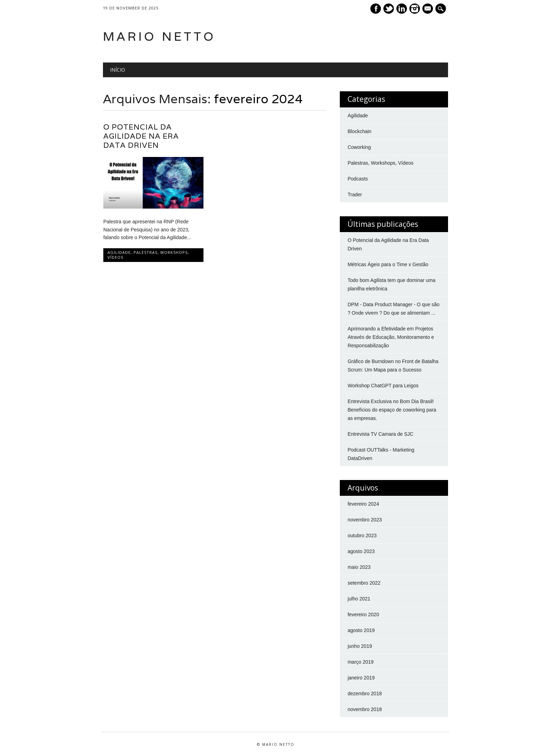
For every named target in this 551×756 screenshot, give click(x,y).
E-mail (428, 9)
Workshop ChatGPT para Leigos (383, 386)
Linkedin (402, 9)
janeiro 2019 (361, 678)
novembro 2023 (365, 520)
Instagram (415, 9)
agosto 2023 (361, 551)
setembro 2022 (364, 583)
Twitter (389, 9)
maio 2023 (359, 567)
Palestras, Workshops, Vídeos (148, 255)
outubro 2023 (362, 535)
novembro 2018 (365, 709)
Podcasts (358, 179)
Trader (355, 195)
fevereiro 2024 (363, 504)
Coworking (359, 147)
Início (118, 70)
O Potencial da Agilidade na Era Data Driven (141, 136)
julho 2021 (359, 599)
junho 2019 (360, 646)
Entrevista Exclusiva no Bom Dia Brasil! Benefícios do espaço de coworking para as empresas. (392, 410)
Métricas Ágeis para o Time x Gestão (388, 264)
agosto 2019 (361, 630)
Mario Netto (159, 36)
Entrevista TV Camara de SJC (380, 434)
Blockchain (359, 131)
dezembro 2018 (365, 693)
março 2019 (361, 662)
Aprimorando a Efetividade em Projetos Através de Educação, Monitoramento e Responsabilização (391, 337)
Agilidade (119, 252)
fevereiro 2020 (363, 614)
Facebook (376, 9)
